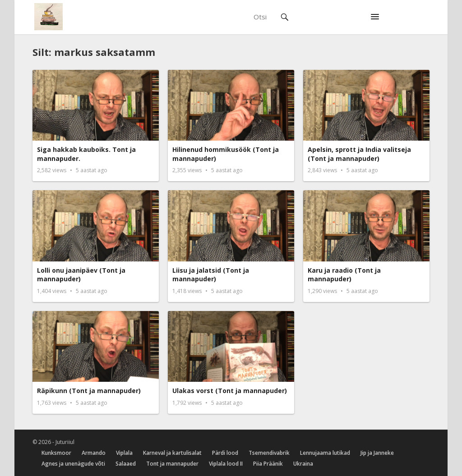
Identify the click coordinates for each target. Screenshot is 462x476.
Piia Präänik (268, 464)
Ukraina (303, 464)
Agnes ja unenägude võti (73, 464)
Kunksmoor (56, 453)
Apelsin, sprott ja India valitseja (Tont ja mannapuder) (359, 154)
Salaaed (126, 464)
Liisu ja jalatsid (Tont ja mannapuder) (211, 275)
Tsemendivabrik (269, 453)
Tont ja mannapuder (172, 464)
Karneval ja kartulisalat (172, 453)
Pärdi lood (225, 453)
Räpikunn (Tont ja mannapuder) (89, 391)
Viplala (124, 453)
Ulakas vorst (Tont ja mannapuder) (230, 391)
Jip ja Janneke (377, 453)
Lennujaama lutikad (325, 453)
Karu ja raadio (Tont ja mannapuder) (344, 275)
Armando (94, 453)
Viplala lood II (226, 464)
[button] (375, 17)
